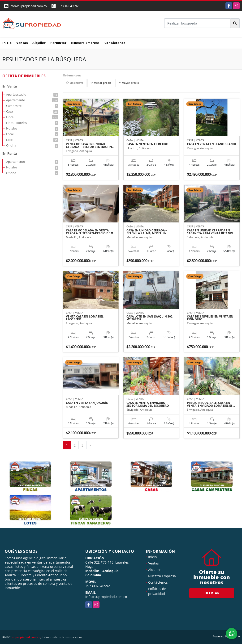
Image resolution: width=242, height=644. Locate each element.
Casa (32, 111)
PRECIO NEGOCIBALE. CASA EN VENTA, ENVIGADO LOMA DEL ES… (211, 404)
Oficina (32, 145)
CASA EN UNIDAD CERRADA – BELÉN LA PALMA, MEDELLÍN (147, 232)
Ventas (22, 43)
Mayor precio (129, 83)
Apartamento (32, 100)
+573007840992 (68, 6)
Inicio (7, 43)
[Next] (90, 445)
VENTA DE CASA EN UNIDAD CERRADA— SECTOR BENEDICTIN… (90, 146)
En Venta (10, 86)
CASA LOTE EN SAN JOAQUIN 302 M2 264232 (149, 318)
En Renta (10, 153)
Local (32, 134)
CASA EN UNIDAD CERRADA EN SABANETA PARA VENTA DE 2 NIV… (211, 232)
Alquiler (39, 43)
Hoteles (32, 128)
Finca (32, 117)
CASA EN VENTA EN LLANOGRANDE (212, 144)
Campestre (32, 106)
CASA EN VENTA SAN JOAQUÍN (87, 403)
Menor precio (101, 83)
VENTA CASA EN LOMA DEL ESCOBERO (85, 318)
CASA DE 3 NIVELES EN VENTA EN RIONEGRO (210, 318)
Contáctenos (115, 43)
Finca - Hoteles (32, 123)
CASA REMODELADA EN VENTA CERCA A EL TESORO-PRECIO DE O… (91, 232)
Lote (32, 140)
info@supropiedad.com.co (106, 597)
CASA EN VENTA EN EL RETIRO (147, 144)
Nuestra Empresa (85, 43)
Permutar (58, 43)
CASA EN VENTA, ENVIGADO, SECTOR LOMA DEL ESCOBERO (148, 404)
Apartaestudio (32, 94)
